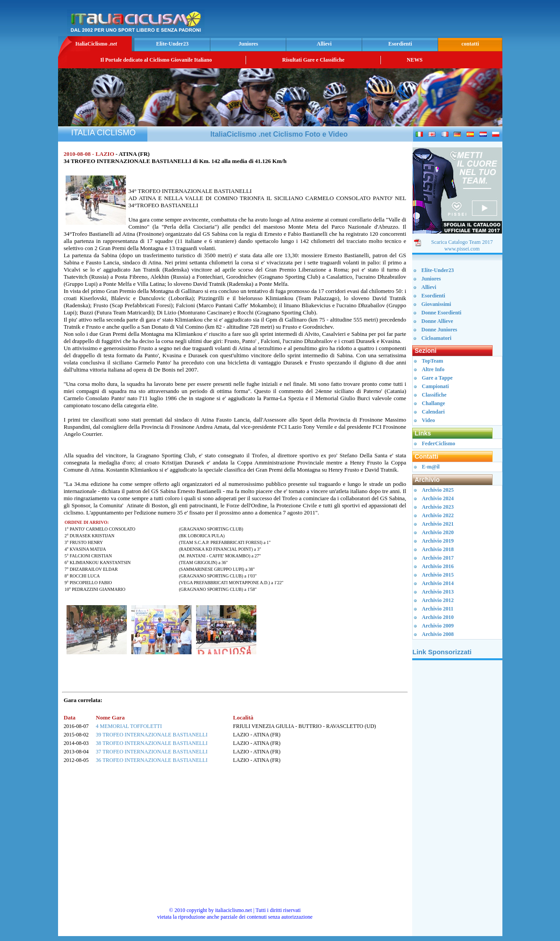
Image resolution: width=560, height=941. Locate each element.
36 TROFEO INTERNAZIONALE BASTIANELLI (152, 760)
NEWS (415, 60)
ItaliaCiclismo (96, 44)
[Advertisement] (396, 21)
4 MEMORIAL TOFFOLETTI (129, 726)
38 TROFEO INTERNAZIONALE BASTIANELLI (152, 743)
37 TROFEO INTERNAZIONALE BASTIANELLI (152, 752)
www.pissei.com (462, 249)
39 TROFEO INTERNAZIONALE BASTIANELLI (152, 735)
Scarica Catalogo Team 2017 (462, 242)
